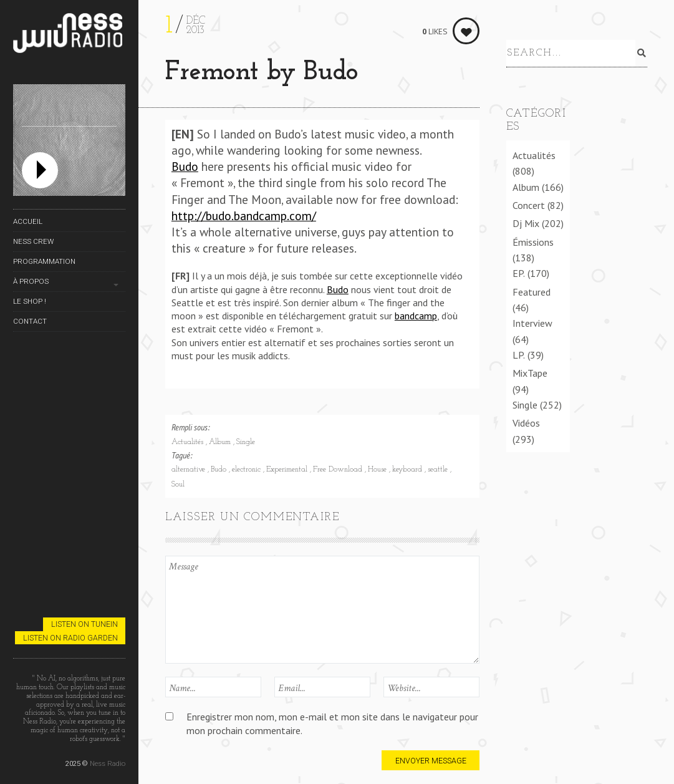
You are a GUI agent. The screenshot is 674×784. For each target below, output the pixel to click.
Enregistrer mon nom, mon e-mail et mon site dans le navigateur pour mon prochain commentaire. (332, 723)
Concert (529, 205)
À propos (31, 281)
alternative (190, 470)
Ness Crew (33, 241)
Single (246, 442)
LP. (519, 355)
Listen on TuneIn (84, 624)
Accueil (28, 221)
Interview (532, 323)
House (378, 470)
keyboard (408, 470)
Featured (532, 292)
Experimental (288, 470)
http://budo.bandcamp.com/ (244, 215)
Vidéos (526, 423)
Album (221, 442)
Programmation (44, 261)
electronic (248, 470)
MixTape (530, 373)
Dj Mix (526, 223)
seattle (439, 470)
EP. (519, 273)
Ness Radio (108, 763)
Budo (185, 166)
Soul (178, 485)
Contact (30, 321)
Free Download (339, 470)
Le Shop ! (30, 301)
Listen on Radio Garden (70, 638)
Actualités (189, 442)
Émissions (533, 242)
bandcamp (416, 316)
